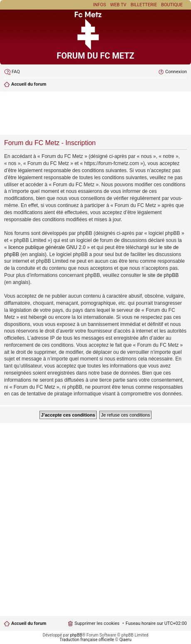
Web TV (118, 5)
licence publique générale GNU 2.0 (47, 247)
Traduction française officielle (87, 640)
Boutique (172, 5)
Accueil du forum (29, 623)
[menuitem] (12, 72)
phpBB (76, 635)
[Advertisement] (95, 114)
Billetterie (144, 5)
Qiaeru (125, 640)
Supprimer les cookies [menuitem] (97, 623)
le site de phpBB (160, 275)
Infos (99, 5)
